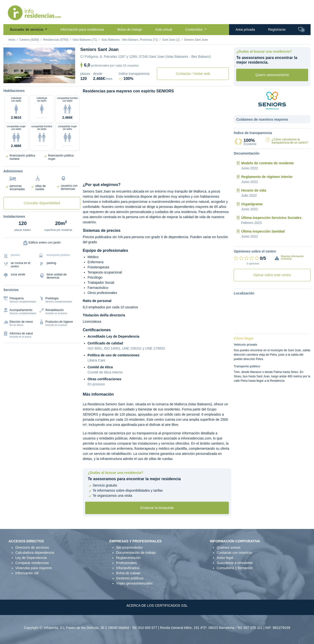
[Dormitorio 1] (27, 77)
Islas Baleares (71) (85, 40)
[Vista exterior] (18, 77)
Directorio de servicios (32, 547)
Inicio (12, 40)
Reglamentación (128, 558)
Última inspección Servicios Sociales (271, 218)
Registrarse (277, 29)
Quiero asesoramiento (272, 75)
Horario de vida (254, 190)
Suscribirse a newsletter (235, 563)
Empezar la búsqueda (157, 508)
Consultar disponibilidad (42, 203)
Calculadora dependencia (35, 553)
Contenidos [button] (195, 29)
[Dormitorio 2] (35, 77)
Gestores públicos (130, 578)
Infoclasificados (128, 568)
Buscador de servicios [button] (27, 29)
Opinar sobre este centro (272, 275)
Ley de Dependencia (31, 558)
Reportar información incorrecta (292, 258)
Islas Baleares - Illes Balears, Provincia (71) (130, 40)
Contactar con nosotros (234, 553)
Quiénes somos (228, 547)
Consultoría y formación (235, 568)
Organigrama (252, 204)
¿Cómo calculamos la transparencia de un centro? (290, 141)
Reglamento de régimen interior (267, 177)
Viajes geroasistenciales (134, 583)
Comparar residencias (32, 563)
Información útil (27, 573)
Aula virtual (164, 29)
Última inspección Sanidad (263, 231)
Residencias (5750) (56, 40)
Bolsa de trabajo (130, 29)
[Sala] (43, 77)
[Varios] (52, 77)
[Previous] (9, 65)
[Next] (70, 65)
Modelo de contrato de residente (268, 163)
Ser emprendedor (129, 547)
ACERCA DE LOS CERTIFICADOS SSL (157, 605)
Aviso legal (225, 558)
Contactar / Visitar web (193, 74)
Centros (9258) (29, 40)
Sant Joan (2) (171, 40)
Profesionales (127, 563)
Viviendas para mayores (34, 568)
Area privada (245, 29)
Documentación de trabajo (136, 553)
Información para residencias (82, 29)
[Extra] (60, 77)
